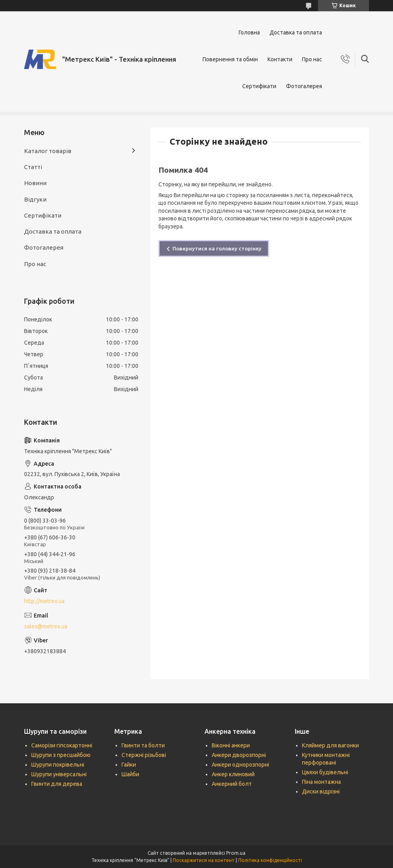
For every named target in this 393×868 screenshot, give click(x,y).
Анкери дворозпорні (239, 755)
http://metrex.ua (44, 601)
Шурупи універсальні (59, 774)
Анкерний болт (232, 784)
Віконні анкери (231, 745)
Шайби (130, 774)
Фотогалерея (304, 86)
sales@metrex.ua (46, 626)
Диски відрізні (321, 791)
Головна (249, 32)
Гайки (129, 765)
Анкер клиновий (233, 774)
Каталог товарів (48, 151)
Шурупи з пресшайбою (61, 755)
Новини (35, 183)
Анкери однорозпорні (240, 765)
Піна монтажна (321, 782)
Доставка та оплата (296, 32)
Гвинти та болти (143, 745)
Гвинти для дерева (57, 784)
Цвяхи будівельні (325, 772)
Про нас (312, 59)
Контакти (280, 59)
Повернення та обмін (230, 59)
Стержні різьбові (144, 755)
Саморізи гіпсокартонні (62, 745)
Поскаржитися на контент (204, 860)
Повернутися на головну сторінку (217, 248)
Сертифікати (259, 86)
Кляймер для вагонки (330, 745)
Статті (33, 167)
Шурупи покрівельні (58, 765)
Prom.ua (236, 853)
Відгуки (35, 199)
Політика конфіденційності (270, 860)
